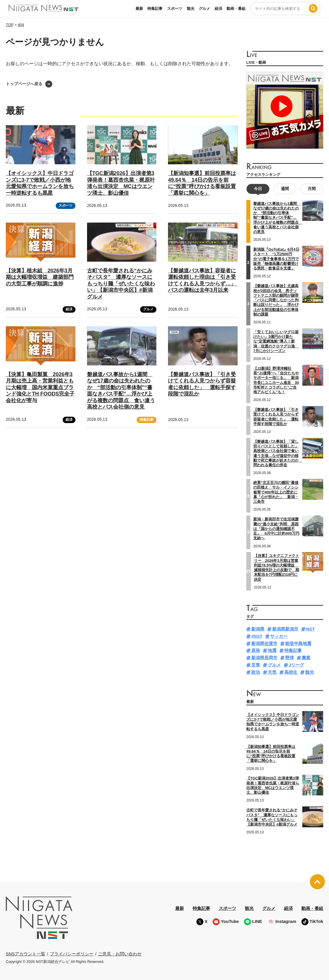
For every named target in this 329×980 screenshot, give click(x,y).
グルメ (204, 9)
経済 (218, 9)
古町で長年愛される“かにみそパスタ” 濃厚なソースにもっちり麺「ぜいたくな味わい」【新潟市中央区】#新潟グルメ (121, 284)
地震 (272, 650)
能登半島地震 (298, 643)
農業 (306, 658)
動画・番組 (236, 9)
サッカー (279, 636)
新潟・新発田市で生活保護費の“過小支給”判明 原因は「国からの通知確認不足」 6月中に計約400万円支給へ (276, 529)
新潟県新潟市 (285, 629)
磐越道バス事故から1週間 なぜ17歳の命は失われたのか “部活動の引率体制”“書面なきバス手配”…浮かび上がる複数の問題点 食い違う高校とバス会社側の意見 (121, 391)
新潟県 (258, 629)
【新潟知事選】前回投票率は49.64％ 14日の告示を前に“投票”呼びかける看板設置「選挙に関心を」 (271, 754)
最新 (139, 9)
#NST (257, 636)
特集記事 (155, 9)
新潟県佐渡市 (264, 643)
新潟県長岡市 (264, 658)
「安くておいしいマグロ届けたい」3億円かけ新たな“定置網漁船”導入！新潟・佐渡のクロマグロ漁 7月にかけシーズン (276, 341)
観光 (191, 9)
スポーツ (175, 9)
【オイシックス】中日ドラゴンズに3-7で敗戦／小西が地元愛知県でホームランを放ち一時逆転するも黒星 (273, 722)
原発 (256, 650)
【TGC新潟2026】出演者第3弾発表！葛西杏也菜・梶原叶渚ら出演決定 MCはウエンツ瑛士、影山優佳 (273, 785)
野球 (290, 658)
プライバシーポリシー (72, 954)
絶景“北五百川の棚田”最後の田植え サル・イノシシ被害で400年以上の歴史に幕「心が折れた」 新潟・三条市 (276, 492)
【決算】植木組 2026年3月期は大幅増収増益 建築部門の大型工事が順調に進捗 (40, 277)
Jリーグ (296, 665)
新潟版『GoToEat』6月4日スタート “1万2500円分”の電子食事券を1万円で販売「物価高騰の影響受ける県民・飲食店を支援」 (276, 259)
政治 (256, 672)
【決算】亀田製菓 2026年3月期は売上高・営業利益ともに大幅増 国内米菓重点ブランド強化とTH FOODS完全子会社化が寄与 (40, 387)
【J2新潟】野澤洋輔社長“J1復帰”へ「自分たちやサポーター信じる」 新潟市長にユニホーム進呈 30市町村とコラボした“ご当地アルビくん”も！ (276, 380)
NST (310, 629)
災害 (256, 665)
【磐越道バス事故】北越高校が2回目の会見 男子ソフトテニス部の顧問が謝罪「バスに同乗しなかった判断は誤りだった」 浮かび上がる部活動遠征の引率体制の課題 (276, 300)
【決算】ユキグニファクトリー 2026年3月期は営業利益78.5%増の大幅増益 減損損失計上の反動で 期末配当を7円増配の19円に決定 (276, 567)
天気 (272, 672)
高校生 (291, 672)
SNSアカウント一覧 (26, 954)
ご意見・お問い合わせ (120, 954)
